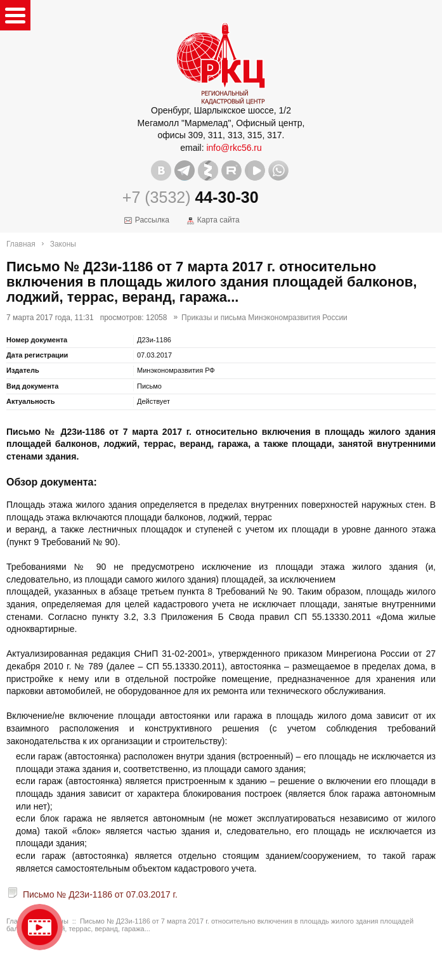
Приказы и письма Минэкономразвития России (264, 318)
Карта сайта (218, 220)
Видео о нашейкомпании (40, 927)
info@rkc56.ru (234, 148)
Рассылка (152, 220)
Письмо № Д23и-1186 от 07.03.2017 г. (100, 894)
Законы (63, 244)
